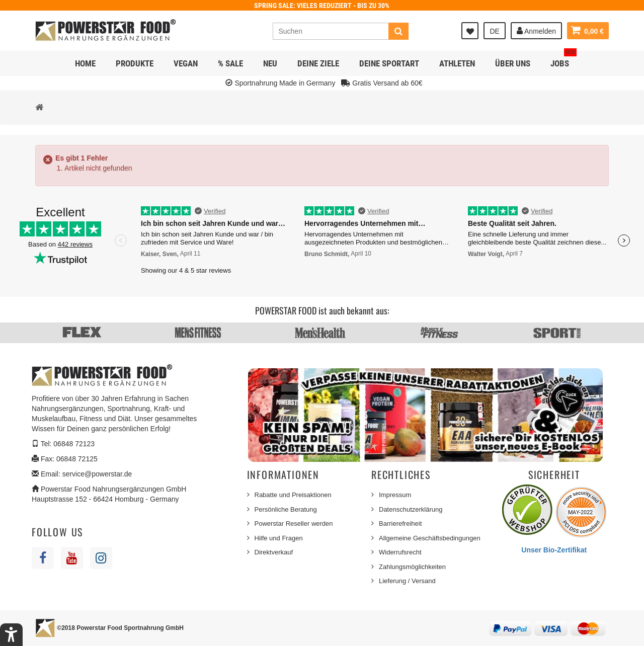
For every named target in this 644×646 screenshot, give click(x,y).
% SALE (230, 63)
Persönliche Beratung (286, 509)
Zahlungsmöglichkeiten (412, 567)
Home (85, 63)
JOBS (563, 60)
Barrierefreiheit (400, 523)
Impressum (395, 495)
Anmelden (536, 31)
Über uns (513, 63)
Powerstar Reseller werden (294, 523)
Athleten (457, 63)
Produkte (135, 63)
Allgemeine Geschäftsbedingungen (430, 538)
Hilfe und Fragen (279, 538)
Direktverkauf (274, 552)
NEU (270, 63)
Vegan (186, 63)
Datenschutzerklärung (411, 509)
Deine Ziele (318, 63)
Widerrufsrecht (400, 552)
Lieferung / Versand (407, 581)
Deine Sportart (389, 63)
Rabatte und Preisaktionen (293, 495)
